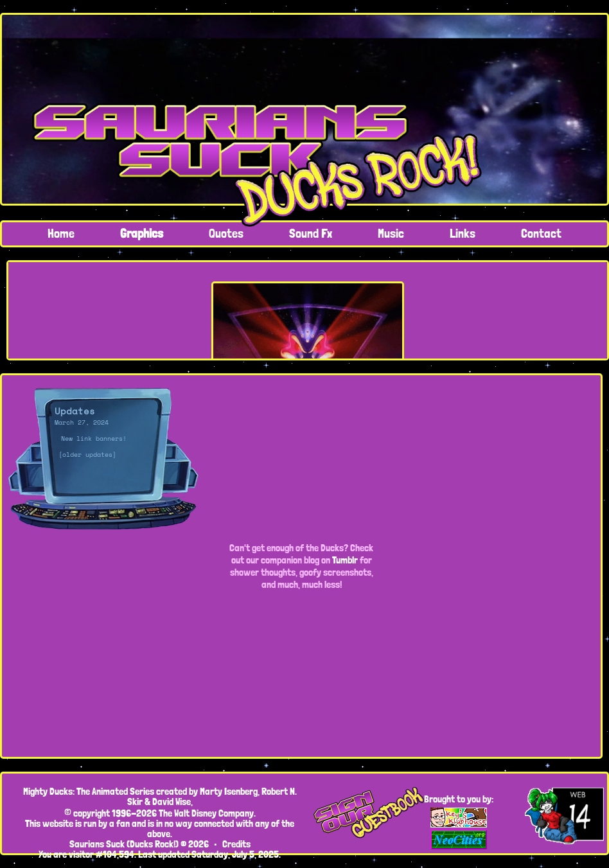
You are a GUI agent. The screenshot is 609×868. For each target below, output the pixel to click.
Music (391, 233)
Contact (541, 233)
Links (463, 233)
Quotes (226, 233)
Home (61, 233)
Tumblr (345, 560)
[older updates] (87, 455)
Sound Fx (311, 233)
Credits (236, 844)
